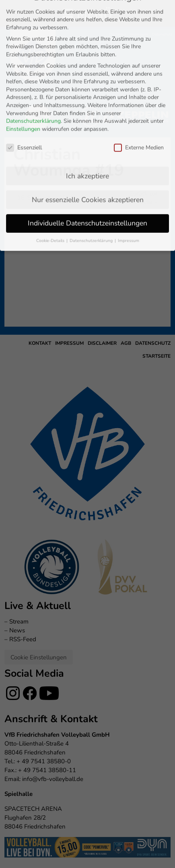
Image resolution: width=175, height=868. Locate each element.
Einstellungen (23, 52)
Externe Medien (139, 71)
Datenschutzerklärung (33, 45)
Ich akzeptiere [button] (87, 99)
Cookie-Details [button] (51, 164)
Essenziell (24, 71)
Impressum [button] (129, 164)
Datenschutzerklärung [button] (92, 164)
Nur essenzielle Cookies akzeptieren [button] (88, 123)
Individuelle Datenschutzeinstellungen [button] (87, 147)
